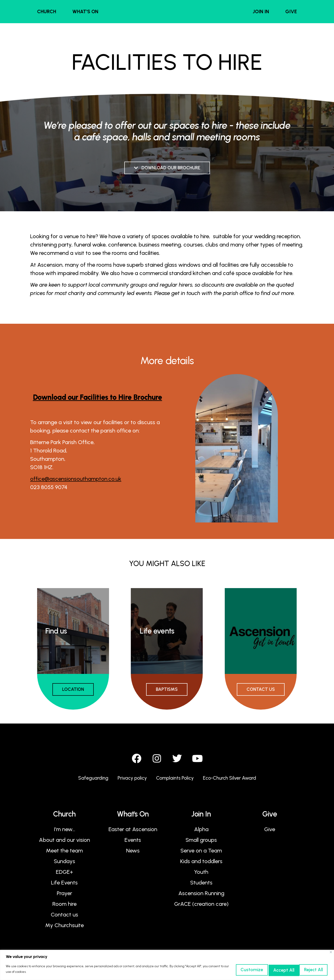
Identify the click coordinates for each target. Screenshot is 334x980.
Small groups (201, 842)
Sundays (64, 864)
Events (133, 842)
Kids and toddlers (201, 864)
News (133, 853)
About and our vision (64, 842)
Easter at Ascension (133, 832)
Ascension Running (201, 896)
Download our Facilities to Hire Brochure (98, 398)
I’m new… (64, 832)
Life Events (64, 885)
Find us (56, 632)
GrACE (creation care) (201, 906)
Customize (218, 969)
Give (270, 832)
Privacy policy (128, 780)
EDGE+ (64, 874)
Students (201, 885)
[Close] (331, 952)
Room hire (64, 906)
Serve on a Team (201, 853)
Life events (157, 632)
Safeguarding (85, 780)
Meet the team (64, 853)
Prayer (64, 896)
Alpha (201, 832)
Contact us (64, 917)
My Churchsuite (64, 928)
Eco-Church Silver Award (235, 780)
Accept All (307, 969)
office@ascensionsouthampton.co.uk (76, 479)
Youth (201, 874)
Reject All (262, 969)
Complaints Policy (175, 780)
